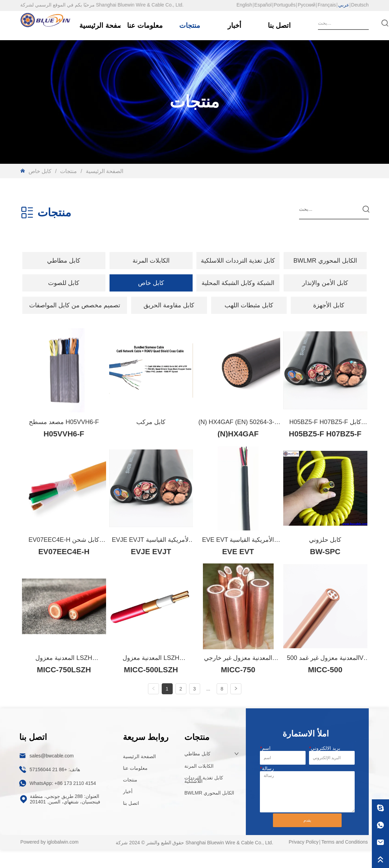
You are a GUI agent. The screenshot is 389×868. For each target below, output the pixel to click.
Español (263, 5)
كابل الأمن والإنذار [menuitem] (325, 283)
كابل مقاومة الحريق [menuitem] (169, 305)
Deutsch (360, 5)
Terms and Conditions (345, 860)
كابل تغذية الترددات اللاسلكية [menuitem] (238, 261)
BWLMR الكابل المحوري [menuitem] (325, 261)
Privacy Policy (304, 860)
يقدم (307, 838)
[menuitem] (64, 261)
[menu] (194, 261)
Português (285, 5)
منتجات (69, 171)
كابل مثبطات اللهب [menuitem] (249, 305)
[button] (64, 261)
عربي (344, 5)
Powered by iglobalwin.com (49, 860)
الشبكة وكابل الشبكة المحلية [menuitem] (238, 283)
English (244, 5)
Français (327, 5)
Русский (307, 5)
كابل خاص (41, 171)
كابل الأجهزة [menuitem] (329, 305)
